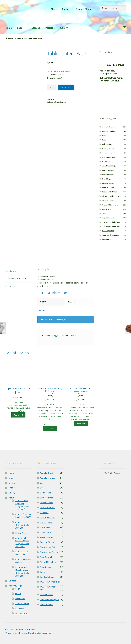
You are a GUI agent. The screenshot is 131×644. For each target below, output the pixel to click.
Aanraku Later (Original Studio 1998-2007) (22, 525)
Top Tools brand (109, 218)
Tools (105, 213)
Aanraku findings (109, 131)
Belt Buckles (107, 144)
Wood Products (108, 239)
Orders (18, 594)
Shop (20, 28)
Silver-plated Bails (110, 192)
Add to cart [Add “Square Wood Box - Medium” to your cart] (18, 415)
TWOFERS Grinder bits (111, 226)
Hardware (106, 161)
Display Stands (108, 148)
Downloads (20, 599)
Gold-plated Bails (109, 157)
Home (9, 28)
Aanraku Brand (108, 127)
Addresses (20, 608)
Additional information (16, 279)
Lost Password (22, 613)
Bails (104, 136)
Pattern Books (108, 183)
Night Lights (107, 179)
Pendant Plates (108, 187)
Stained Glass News (110, 205)
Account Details (22, 604)
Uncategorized (108, 231)
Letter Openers (108, 170)
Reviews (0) (10, 286)
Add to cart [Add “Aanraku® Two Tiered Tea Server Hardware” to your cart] (81, 423)
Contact (66, 9)
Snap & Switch (108, 200)
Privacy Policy (11, 633)
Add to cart (66, 87)
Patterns (50, 28)
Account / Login (84, 9)
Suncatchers (107, 209)
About (54, 9)
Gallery (64, 28)
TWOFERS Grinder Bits (111, 222)
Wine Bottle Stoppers (111, 235)
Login (18, 589)
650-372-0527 (116, 65)
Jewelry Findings (109, 166)
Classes (36, 28)
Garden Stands (108, 153)
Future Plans (21, 533)
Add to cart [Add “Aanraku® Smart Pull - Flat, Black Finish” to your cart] (50, 429)
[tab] (18, 271)
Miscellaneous (20, 38)
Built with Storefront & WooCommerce (36, 633)
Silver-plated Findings (111, 196)
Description (10, 271)
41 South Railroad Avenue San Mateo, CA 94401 (111, 79)
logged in (57, 335)
